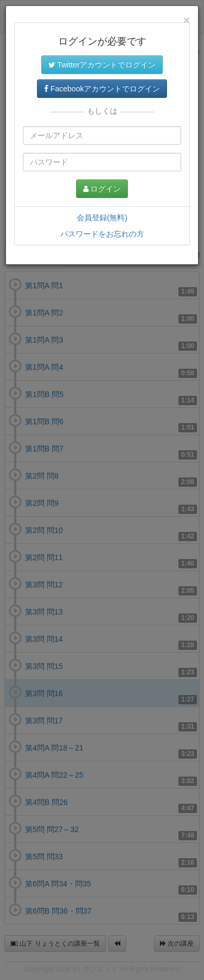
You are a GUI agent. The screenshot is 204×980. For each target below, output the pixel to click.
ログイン (102, 189)
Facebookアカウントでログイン (102, 89)
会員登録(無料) (102, 218)
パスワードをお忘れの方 (102, 234)
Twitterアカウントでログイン (102, 65)
